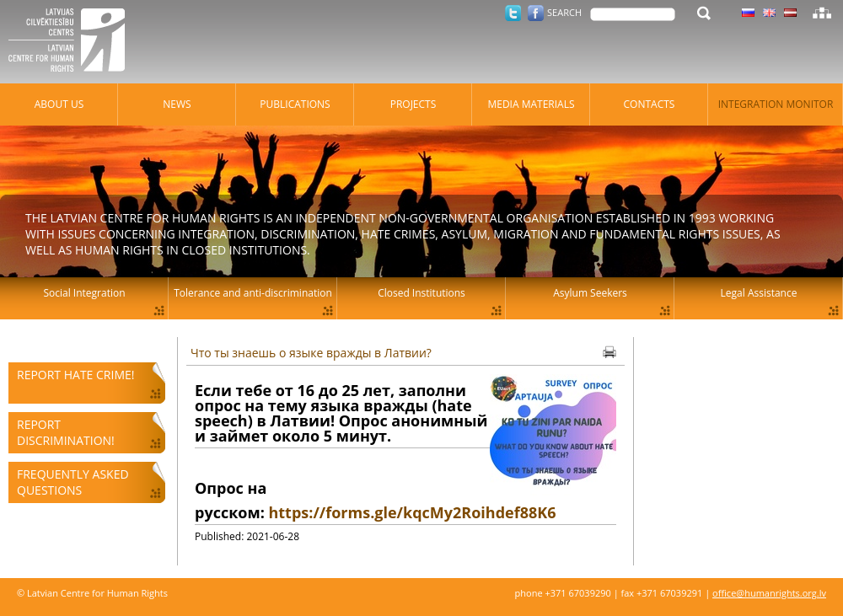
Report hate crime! (75, 375)
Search (564, 12)
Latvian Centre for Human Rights (72, 42)
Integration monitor (776, 104)
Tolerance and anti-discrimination (253, 293)
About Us (59, 104)
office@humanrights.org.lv (769, 593)
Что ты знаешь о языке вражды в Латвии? (311, 353)
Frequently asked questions (73, 482)
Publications (295, 104)
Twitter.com (513, 13)
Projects (413, 104)
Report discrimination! (66, 432)
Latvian (790, 13)
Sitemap (822, 13)
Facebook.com (536, 13)
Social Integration (84, 293)
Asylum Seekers (590, 293)
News (177, 104)
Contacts (650, 104)
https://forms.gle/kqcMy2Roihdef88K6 (412, 512)
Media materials (531, 104)
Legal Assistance (759, 293)
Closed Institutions (421, 293)
